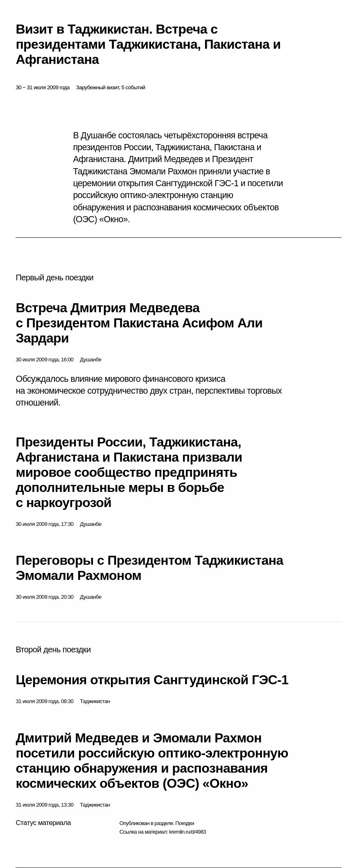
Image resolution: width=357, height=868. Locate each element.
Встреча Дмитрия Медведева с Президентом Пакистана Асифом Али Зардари (139, 323)
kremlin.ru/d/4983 (188, 832)
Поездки (185, 823)
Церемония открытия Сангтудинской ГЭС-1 (152, 680)
